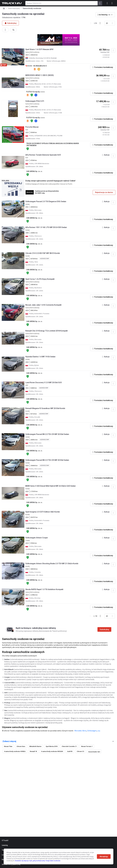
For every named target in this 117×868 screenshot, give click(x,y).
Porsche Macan (32, 127)
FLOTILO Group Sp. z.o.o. (36, 92)
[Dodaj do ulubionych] (113, 50)
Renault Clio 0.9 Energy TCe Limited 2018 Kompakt (47, 331)
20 (107, 23)
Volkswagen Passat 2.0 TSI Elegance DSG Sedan (46, 201)
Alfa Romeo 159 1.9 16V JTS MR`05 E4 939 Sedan (46, 227)
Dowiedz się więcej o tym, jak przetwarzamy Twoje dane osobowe (38, 861)
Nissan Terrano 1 (87, 746)
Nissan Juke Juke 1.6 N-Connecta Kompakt (43, 305)
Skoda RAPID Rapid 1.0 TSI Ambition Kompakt (44, 589)
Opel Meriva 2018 (52, 746)
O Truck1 (5, 840)
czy (99, 731)
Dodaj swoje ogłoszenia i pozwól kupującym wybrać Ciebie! (50, 181)
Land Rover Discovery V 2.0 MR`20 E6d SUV (44, 383)
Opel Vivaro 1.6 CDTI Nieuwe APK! (39, 49)
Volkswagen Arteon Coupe (37, 538)
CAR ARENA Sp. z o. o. (34, 171)
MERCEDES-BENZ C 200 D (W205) (40, 75)
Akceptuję (104, 857)
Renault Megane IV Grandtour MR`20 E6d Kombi (45, 408)
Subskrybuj (104, 629)
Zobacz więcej (9, 741)
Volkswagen (92, 731)
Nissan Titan (8, 746)
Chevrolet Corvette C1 (69, 746)
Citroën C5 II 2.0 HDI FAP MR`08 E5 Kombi (43, 253)
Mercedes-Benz (80, 731)
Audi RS (70, 751)
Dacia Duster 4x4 (94, 752)
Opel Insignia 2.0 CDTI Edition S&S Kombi (43, 512)
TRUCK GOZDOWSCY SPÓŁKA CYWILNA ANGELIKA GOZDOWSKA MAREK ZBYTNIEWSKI (53, 144)
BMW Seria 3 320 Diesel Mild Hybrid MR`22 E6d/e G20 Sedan (51, 486)
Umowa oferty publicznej (11, 864)
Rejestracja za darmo (104, 192)
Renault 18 (33, 751)
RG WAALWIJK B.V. (40, 66)
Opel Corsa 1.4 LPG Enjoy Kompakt (40, 279)
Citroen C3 (80, 751)
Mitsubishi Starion (35, 746)
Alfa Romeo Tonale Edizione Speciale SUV (43, 155)
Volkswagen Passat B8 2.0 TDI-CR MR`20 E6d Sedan (47, 434)
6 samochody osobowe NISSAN (52, 751)
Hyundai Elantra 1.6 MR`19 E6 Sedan (40, 357)
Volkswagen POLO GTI (35, 101)
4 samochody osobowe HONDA (15, 751)
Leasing (5, 845)
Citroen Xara (21, 746)
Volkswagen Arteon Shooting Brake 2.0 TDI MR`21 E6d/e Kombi (52, 564)
